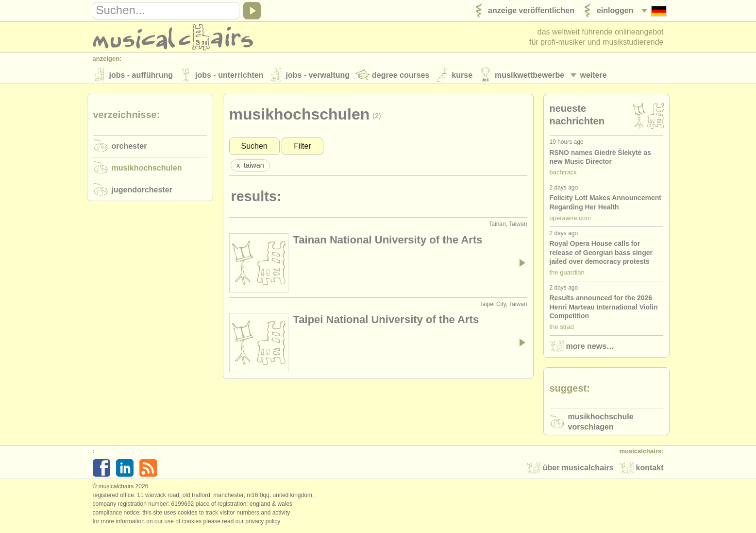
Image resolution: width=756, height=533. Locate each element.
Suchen (254, 147)
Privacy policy (263, 523)
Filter (302, 147)
